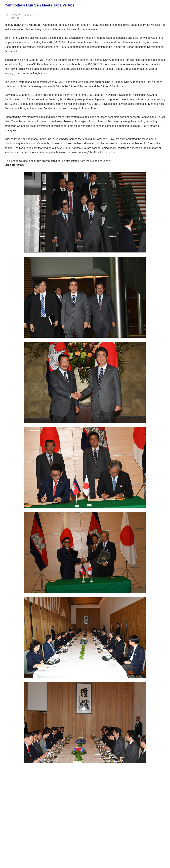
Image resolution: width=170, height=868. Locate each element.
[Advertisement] (65, 775)
